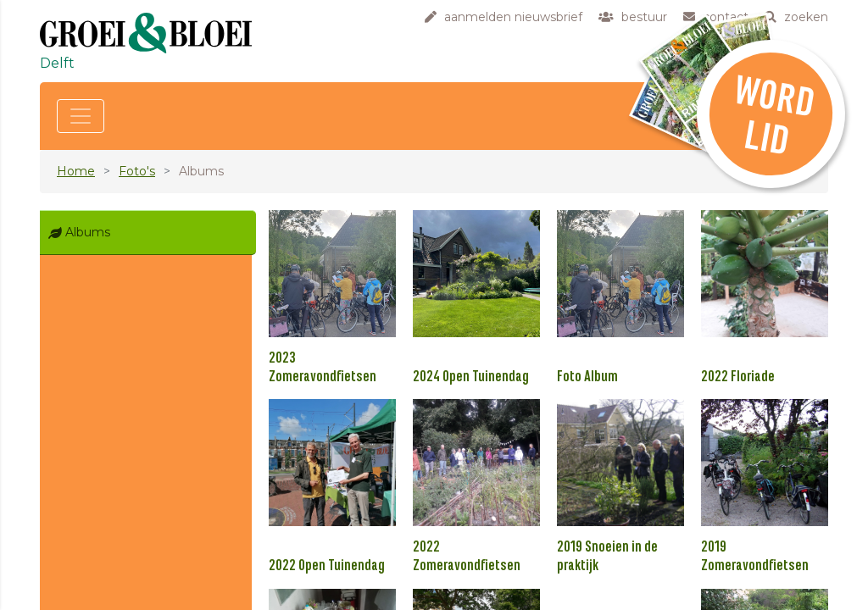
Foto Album (587, 377)
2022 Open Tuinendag (327, 566)
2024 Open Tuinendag (471, 377)
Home (76, 171)
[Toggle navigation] (81, 116)
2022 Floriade (738, 377)
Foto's (137, 171)
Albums (88, 232)
